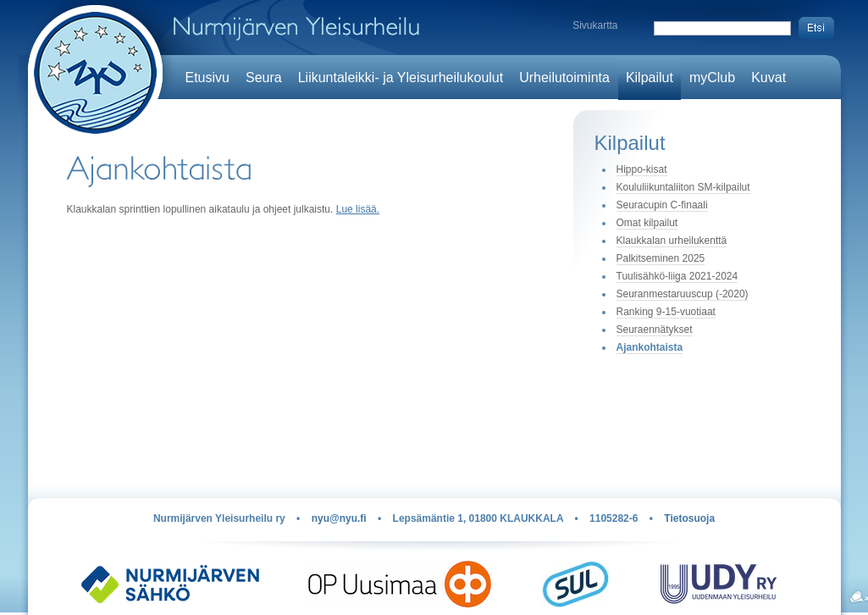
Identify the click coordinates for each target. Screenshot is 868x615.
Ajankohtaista (650, 347)
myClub (712, 78)
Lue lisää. (358, 209)
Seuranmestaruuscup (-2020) (683, 294)
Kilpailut (650, 78)
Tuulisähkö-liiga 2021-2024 (677, 276)
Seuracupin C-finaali (662, 205)
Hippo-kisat (642, 169)
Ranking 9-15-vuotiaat (666, 312)
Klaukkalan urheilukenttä (672, 241)
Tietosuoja (689, 518)
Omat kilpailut (647, 223)
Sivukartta (595, 25)
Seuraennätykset (655, 330)
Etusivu (207, 78)
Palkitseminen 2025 (661, 258)
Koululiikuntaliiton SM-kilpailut (683, 187)
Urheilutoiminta (564, 78)
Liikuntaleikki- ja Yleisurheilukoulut (401, 78)
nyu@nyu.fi (339, 518)
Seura (264, 78)
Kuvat (768, 78)
